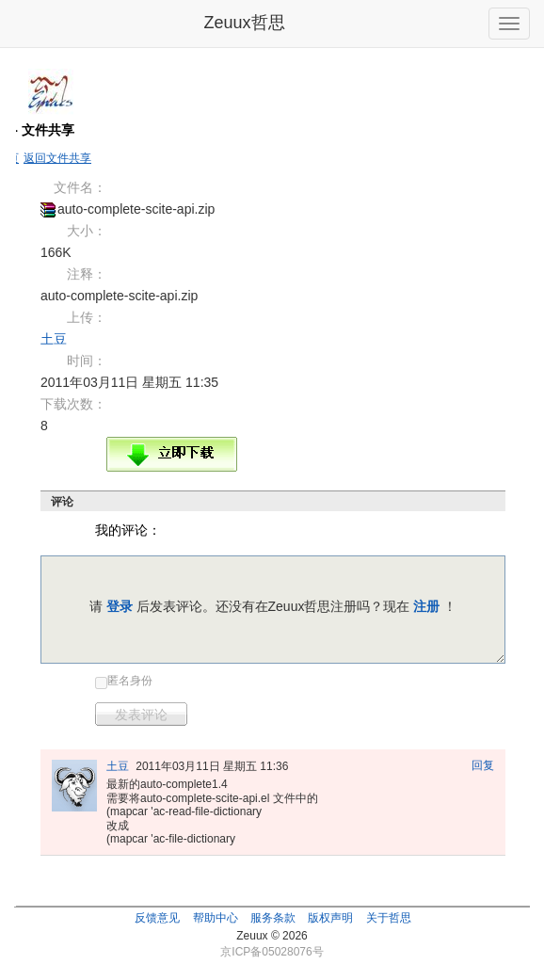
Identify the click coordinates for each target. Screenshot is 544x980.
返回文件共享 (57, 158)
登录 (120, 606)
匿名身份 (130, 681)
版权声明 (330, 918)
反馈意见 (157, 918)
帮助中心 (216, 918)
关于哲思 (389, 918)
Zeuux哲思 (244, 23)
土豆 (54, 339)
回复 (483, 765)
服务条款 (273, 918)
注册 (426, 606)
